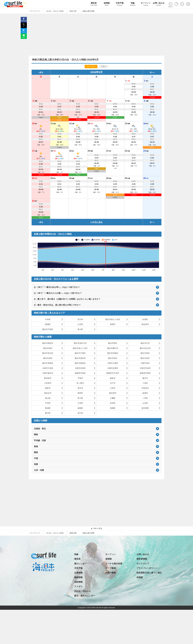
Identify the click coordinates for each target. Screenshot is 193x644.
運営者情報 (142, 559)
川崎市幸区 (145, 363)
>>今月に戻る (97, 222)
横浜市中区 (145, 343)
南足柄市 (145, 324)
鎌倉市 (113, 378)
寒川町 (80, 329)
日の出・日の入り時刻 (55, 533)
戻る (41, 72)
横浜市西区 (113, 343)
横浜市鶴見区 (48, 343)
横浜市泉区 (145, 358)
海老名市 (48, 393)
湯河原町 (145, 408)
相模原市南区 (145, 373)
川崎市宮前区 (145, 368)
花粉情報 (78, 582)
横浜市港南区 (113, 353)
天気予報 (120, 4)
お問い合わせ (159, 4)
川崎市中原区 (48, 368)
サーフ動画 (111, 568)
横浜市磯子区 (113, 348)
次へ (152, 72)
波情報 (107, 4)
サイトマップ (143, 564)
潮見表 (94, 4)
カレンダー (91, 66)
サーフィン (146, 4)
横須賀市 (48, 378)
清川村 (80, 319)
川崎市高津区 (80, 368)
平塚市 (80, 378)
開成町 (48, 324)
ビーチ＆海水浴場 (114, 564)
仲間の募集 (111, 573)
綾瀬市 (145, 393)
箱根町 (80, 408)
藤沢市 (145, 378)
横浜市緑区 (48, 358)
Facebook (24, 21)
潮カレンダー (80, 564)
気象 (133, 4)
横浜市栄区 (113, 358)
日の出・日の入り (83, 591)
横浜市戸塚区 (48, 329)
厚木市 (80, 388)
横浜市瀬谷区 (80, 358)
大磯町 (113, 398)
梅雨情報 (78, 577)
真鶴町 (113, 408)
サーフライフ (35, 533)
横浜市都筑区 (80, 363)
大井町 (80, 403)
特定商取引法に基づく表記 (149, 573)
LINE (24, 37)
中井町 (48, 319)
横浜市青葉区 (48, 363)
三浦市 (145, 383)
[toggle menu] (189, 3)
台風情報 (78, 573)
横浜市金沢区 (145, 348)
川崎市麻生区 (48, 373)
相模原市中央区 (113, 373)
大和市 (113, 388)
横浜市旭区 (145, 353)
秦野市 (48, 388)
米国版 (140, 577)
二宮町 (145, 398)
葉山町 (48, 398)
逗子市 (113, 383)
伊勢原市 (145, 388)
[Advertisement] (96, 35)
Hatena (24, 32)
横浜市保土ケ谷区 (113, 319)
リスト (104, 66)
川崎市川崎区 (113, 363)
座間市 (113, 324)
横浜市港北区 (48, 353)
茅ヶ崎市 (80, 383)
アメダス (78, 587)
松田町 (145, 319)
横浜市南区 (48, 348)
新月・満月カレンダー (85, 596)
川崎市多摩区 (113, 368)
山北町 (80, 324)
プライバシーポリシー (147, 568)
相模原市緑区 (80, 373)
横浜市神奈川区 (80, 343)
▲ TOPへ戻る (96, 528)
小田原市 (48, 383)
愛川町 (48, 413)
